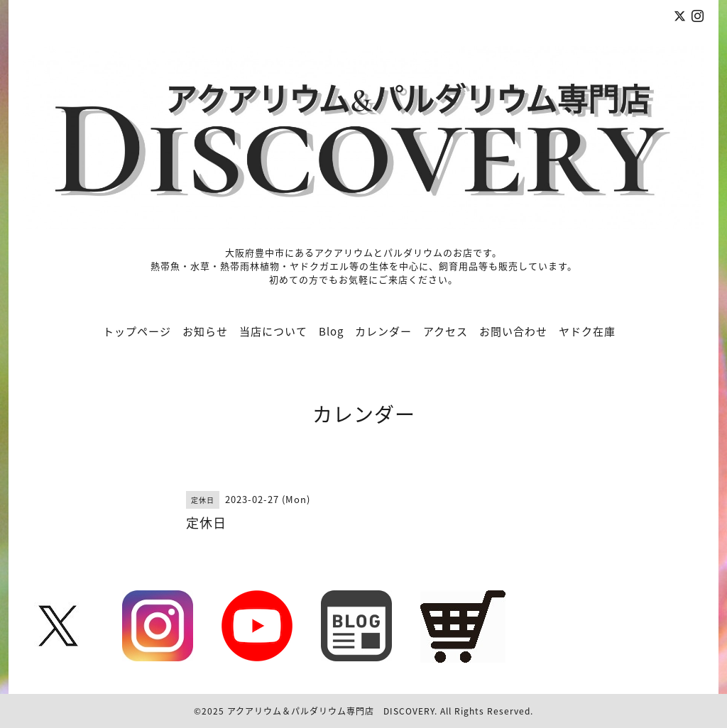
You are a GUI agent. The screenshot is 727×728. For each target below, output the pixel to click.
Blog (331, 331)
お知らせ (205, 331)
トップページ (137, 331)
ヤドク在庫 (587, 331)
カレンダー (383, 331)
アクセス (446, 331)
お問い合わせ (513, 331)
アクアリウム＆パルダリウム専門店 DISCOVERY (331, 711)
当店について (273, 331)
